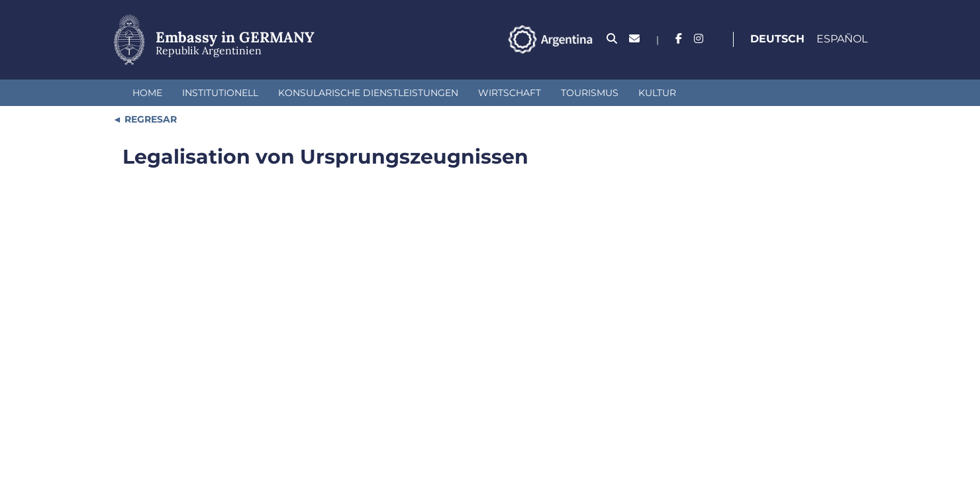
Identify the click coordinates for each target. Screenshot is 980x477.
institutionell (220, 93)
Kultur (657, 93)
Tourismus (590, 93)
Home (147, 93)
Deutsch (777, 39)
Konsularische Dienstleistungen (368, 93)
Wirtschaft (510, 93)
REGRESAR (149, 119)
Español (842, 39)
